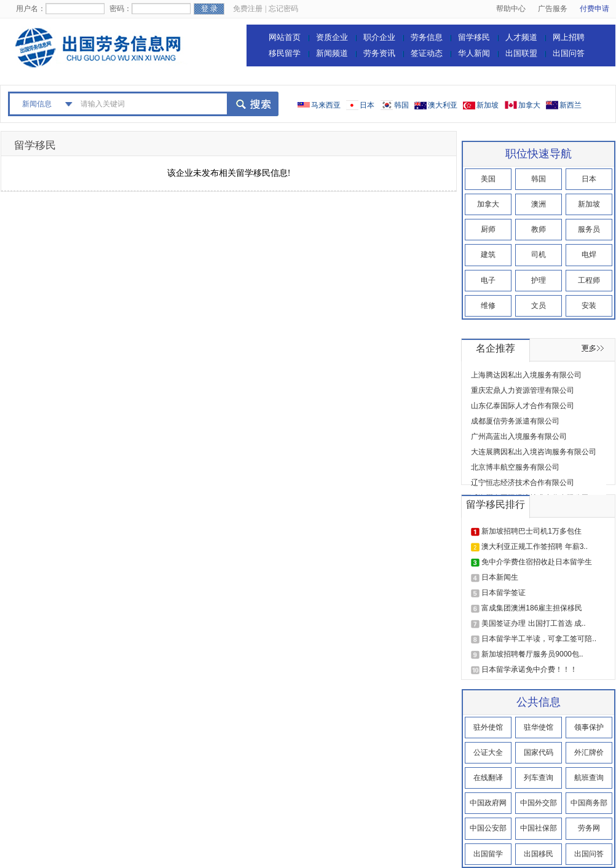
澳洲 (539, 204)
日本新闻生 (500, 577)
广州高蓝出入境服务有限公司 (519, 436)
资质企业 (332, 37)
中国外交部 (539, 803)
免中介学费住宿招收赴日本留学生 (537, 562)
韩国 (401, 105)
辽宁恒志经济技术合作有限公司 (523, 483)
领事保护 (589, 727)
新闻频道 (332, 53)
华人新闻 (474, 53)
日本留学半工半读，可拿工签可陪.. (539, 639)
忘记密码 (283, 9)
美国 (488, 179)
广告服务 (553, 9)
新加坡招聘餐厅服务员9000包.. (532, 654)
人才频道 (521, 37)
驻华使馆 (539, 727)
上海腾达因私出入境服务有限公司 (526, 375)
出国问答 (569, 53)
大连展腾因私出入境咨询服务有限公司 (534, 452)
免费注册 (248, 9)
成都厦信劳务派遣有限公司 (515, 421)
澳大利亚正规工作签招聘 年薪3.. (535, 546)
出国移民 (539, 854)
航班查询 (589, 778)
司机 (539, 254)
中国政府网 (488, 803)
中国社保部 (539, 828)
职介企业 (379, 37)
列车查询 (539, 778)
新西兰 (571, 105)
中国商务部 (589, 803)
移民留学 (285, 53)
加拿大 (529, 105)
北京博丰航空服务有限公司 (515, 467)
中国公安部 (488, 828)
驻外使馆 (488, 727)
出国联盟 (521, 53)
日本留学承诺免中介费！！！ (529, 669)
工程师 (589, 280)
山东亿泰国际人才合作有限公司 (523, 406)
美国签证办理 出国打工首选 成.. (533, 623)
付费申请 (594, 9)
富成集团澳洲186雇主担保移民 (532, 608)
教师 (539, 229)
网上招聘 (569, 37)
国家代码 (539, 752)
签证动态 (427, 53)
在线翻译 (488, 778)
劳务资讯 (379, 53)
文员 (539, 306)
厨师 (488, 229)
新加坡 (488, 105)
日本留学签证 (503, 593)
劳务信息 (427, 37)
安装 (589, 306)
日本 (367, 105)
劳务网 (589, 828)
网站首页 (285, 37)
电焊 (589, 254)
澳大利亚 (443, 105)
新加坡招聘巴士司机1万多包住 (531, 531)
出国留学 (488, 854)
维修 (488, 306)
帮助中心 (511, 9)
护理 (539, 280)
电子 (488, 280)
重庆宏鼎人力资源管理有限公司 (523, 390)
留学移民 (474, 37)
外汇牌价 (589, 752)
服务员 (589, 229)
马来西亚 (326, 105)
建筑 (488, 254)
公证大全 (488, 752)
